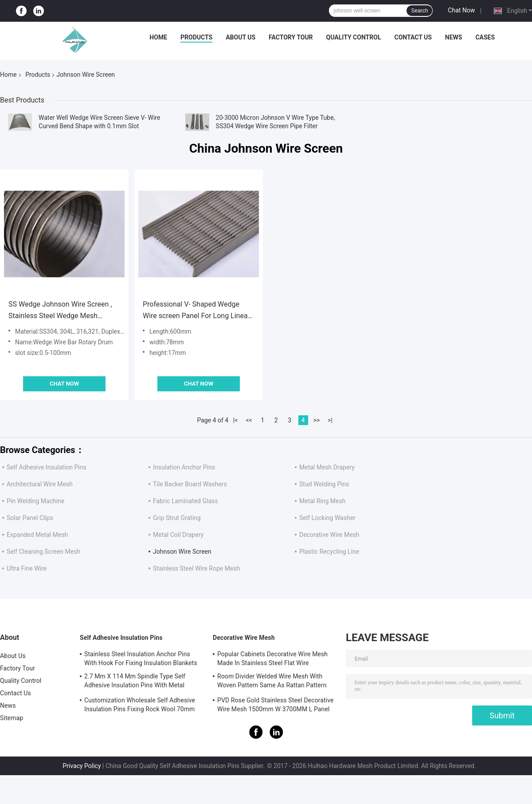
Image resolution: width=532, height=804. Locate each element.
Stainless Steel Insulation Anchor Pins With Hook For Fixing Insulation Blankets (141, 658)
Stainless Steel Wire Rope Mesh (196, 568)
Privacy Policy (82, 766)
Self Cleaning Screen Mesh (43, 552)
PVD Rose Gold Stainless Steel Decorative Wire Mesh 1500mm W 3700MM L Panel (276, 705)
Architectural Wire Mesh (40, 484)
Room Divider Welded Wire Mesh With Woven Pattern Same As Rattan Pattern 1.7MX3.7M (272, 682)
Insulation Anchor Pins (184, 467)
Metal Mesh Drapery (327, 467)
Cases (485, 37)
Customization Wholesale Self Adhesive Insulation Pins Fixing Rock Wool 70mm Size (140, 706)
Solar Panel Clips (30, 518)
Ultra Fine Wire (27, 568)
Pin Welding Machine (35, 501)
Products (196, 37)
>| (330, 420)
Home (158, 37)
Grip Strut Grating (177, 518)
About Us (241, 37)
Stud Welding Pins (324, 484)
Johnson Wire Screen (182, 552)
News (454, 37)
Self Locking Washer (327, 518)
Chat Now (461, 10)
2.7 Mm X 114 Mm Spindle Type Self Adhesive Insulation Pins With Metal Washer (135, 682)
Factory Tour (291, 37)
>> (317, 420)
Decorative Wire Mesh (329, 535)
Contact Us (413, 37)
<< (249, 420)
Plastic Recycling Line (329, 552)
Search (419, 11)
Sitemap (12, 718)
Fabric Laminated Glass (186, 501)
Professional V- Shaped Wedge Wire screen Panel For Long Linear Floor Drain (196, 311)
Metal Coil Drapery (178, 535)
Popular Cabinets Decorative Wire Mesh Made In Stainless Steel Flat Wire (272, 658)
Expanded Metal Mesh (37, 535)
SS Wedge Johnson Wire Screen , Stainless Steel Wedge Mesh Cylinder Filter (60, 311)
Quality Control (354, 37)
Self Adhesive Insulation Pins (47, 467)
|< (236, 420)
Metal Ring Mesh (322, 501)
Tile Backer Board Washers (190, 484)
